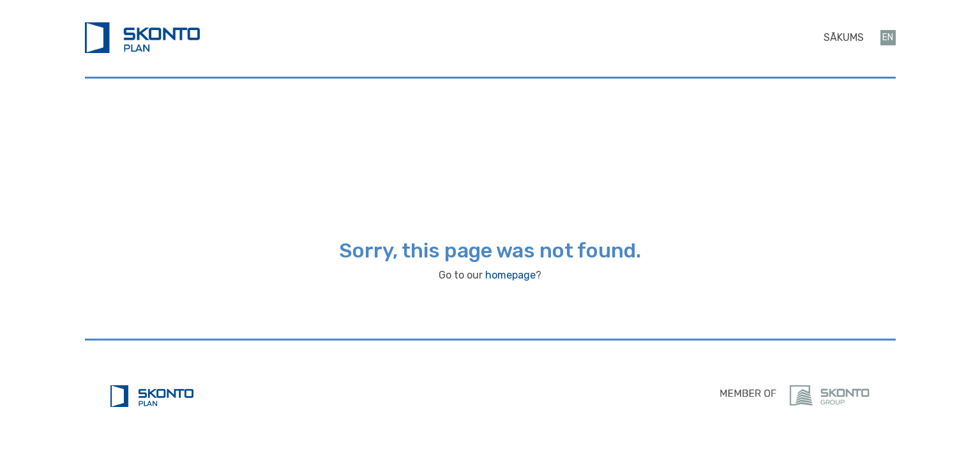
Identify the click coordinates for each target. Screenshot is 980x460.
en (888, 37)
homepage (510, 275)
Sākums (844, 37)
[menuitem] (844, 38)
